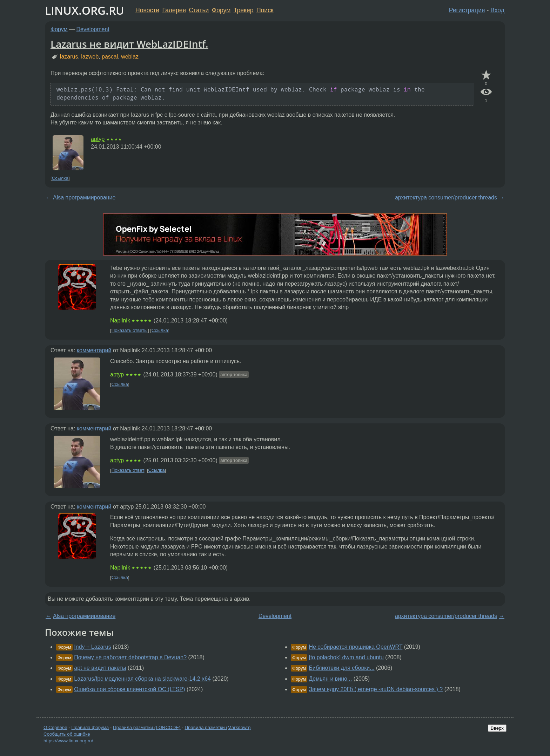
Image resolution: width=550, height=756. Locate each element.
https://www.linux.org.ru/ (68, 741)
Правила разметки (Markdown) (217, 727)
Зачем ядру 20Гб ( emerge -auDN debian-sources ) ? (376, 689)
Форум (221, 10)
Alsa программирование (84, 197)
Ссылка (60, 178)
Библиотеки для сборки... (341, 668)
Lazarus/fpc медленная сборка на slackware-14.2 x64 (142, 679)
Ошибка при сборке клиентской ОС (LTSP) (129, 689)
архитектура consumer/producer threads (446, 197)
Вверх (497, 728)
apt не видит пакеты (100, 668)
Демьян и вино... (330, 679)
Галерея (174, 10)
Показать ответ (128, 471)
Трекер (244, 10)
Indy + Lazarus (92, 647)
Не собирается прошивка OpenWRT (356, 647)
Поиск (265, 10)
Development (93, 29)
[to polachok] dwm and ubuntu (346, 657)
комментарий (94, 350)
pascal (110, 57)
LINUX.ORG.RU (85, 10)
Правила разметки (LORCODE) (147, 727)
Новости (147, 10)
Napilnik (120, 321)
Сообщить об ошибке (67, 734)
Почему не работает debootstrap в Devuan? (130, 657)
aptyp (98, 139)
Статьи (199, 10)
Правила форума (90, 727)
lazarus (69, 57)
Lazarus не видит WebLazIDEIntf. (129, 44)
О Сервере (55, 727)
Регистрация (467, 10)
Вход (497, 10)
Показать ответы (130, 331)
